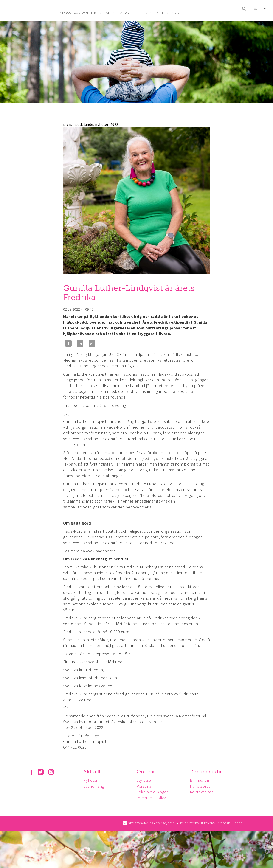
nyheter (102, 124)
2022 (114, 124)
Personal (146, 786)
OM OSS (64, 13)
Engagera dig (209, 772)
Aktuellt (93, 772)
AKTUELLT (134, 13)
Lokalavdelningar (154, 792)
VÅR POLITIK (85, 13)
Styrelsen (146, 780)
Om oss (147, 772)
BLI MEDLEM (111, 13)
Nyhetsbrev (202, 786)
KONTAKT (155, 13)
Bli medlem (202, 780)
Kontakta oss (204, 792)
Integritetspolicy (153, 798)
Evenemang (94, 786)
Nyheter (91, 780)
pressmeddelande (78, 124)
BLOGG (172, 13)
